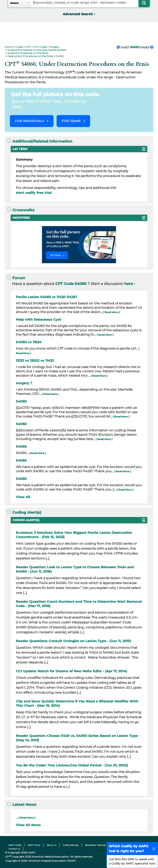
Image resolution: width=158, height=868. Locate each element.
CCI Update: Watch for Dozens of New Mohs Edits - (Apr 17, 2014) (71, 671)
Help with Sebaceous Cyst (38, 320)
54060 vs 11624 (29, 342)
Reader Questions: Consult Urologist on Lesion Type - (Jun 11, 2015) (73, 641)
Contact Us (14, 849)
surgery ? (24, 383)
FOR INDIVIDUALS (29, 121)
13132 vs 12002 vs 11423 (35, 361)
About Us (52, 845)
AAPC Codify (15, 845)
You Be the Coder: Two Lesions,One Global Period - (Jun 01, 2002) (72, 765)
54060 (21, 401)
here (129, 284)
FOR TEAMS (71, 121)
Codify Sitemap (71, 845)
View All (23, 497)
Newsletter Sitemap (95, 845)
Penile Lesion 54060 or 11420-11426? (46, 297)
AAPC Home (34, 845)
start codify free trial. (34, 193)
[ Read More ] (111, 312)
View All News (28, 825)
